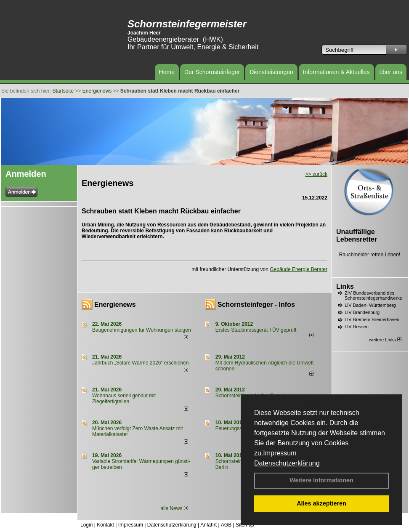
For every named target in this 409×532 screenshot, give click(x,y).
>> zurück (316, 174)
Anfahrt (208, 525)
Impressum (280, 453)
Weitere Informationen (321, 480)
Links (345, 286)
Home (167, 72)
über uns (391, 72)
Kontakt (105, 525)
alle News (174, 508)
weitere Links (385, 340)
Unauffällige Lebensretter (357, 235)
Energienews (115, 305)
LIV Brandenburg (362, 312)
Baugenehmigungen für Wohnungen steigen (142, 330)
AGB (226, 525)
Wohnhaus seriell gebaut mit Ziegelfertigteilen (124, 399)
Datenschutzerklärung (287, 463)
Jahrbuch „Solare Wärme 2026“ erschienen (140, 363)
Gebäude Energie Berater (299, 269)
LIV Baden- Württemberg (370, 305)
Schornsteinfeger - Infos (256, 305)
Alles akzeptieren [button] (321, 503)
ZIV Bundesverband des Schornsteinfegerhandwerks (373, 295)
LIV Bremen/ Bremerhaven (372, 319)
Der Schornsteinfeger (212, 72)
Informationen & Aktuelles (336, 72)
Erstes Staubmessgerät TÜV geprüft (256, 330)
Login (86, 525)
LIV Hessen (357, 327)
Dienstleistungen (271, 72)
